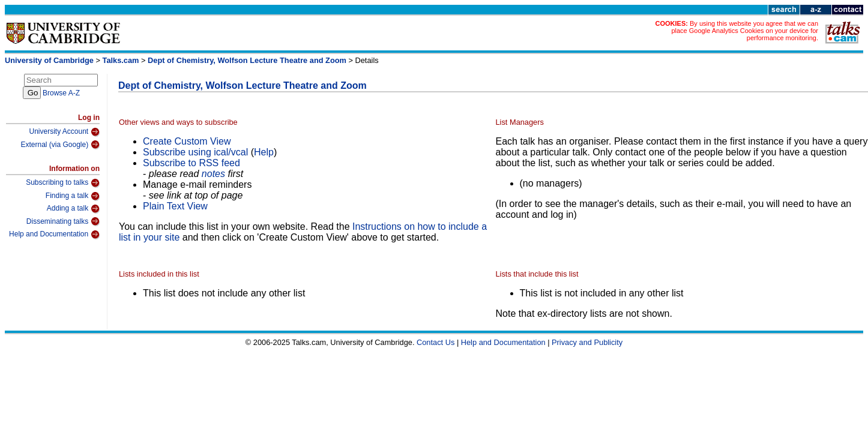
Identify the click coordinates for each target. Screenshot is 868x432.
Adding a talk (73, 209)
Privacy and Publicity (587, 342)
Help (264, 152)
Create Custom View (187, 141)
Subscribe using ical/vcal (195, 152)
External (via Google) (60, 145)
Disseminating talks (63, 221)
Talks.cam (121, 60)
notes (213, 174)
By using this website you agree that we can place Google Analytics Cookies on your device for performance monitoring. (745, 31)
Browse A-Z (61, 93)
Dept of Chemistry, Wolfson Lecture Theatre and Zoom (247, 60)
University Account (64, 132)
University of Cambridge (49, 60)
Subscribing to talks (63, 183)
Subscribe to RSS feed (191, 163)
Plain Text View (175, 206)
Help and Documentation (54, 235)
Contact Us (436, 342)
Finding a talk (73, 196)
